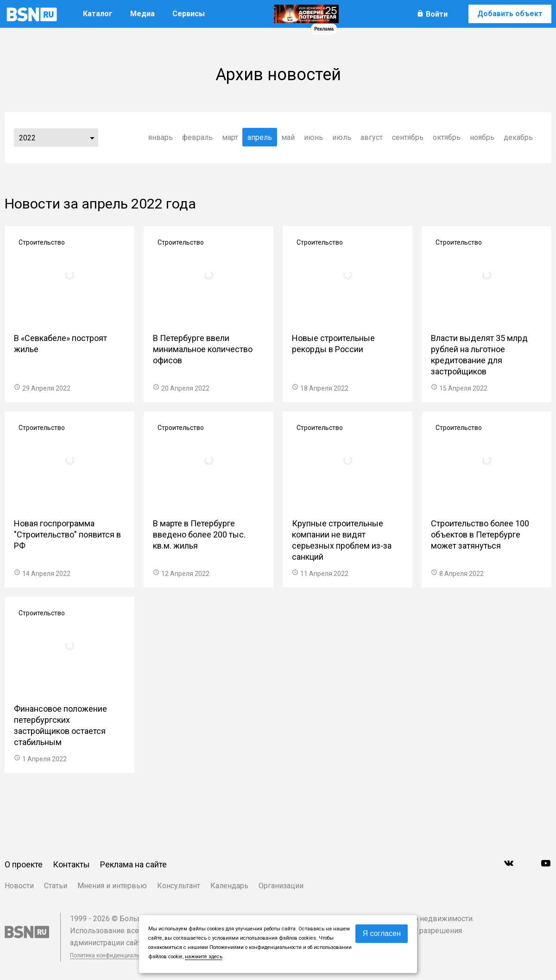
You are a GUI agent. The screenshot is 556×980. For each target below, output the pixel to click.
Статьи (56, 886)
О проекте (24, 864)
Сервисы (189, 14)
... (92, 138)
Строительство (42, 242)
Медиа (142, 14)
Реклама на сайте (133, 864)
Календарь (229, 886)
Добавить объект (510, 14)
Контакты (71, 864)
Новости (19, 886)
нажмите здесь (204, 957)
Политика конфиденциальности (112, 955)
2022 (27, 138)
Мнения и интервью (112, 886)
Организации (281, 886)
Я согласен (382, 933)
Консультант (179, 886)
